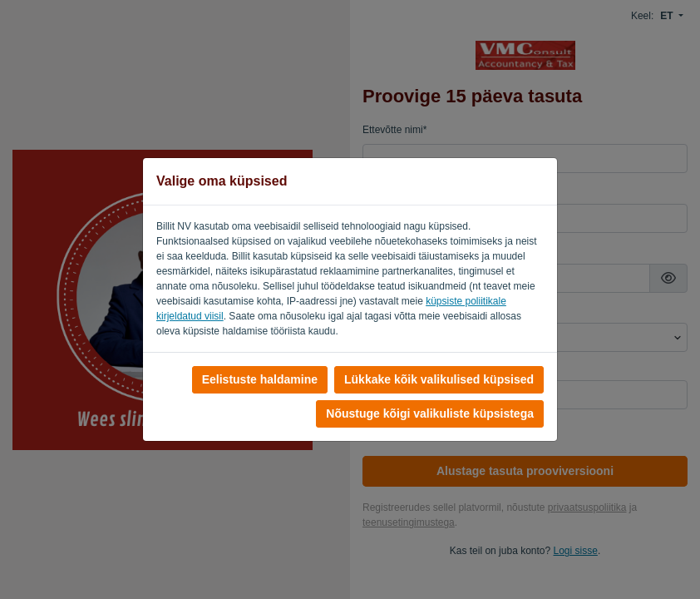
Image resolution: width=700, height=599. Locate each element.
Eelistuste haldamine (260, 379)
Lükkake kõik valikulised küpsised (439, 379)
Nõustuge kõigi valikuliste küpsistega (430, 413)
